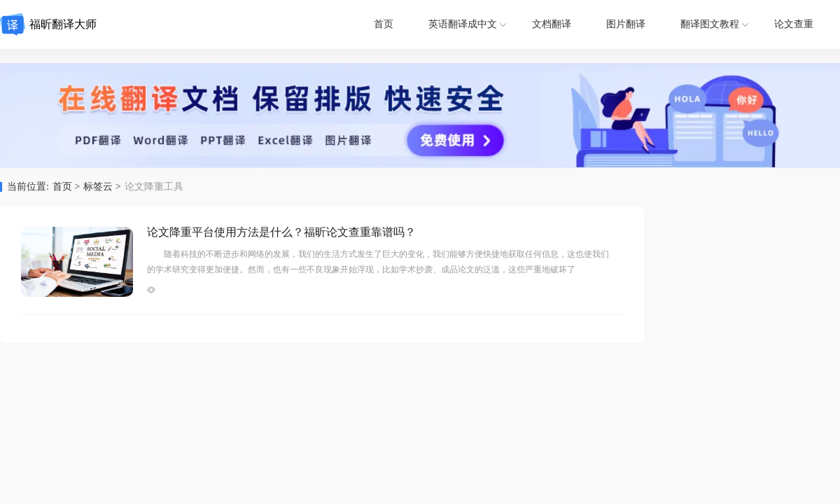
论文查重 (794, 24)
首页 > (66, 187)
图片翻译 (626, 24)
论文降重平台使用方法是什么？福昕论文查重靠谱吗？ (281, 232)
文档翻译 (552, 24)
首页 (384, 24)
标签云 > (102, 187)
